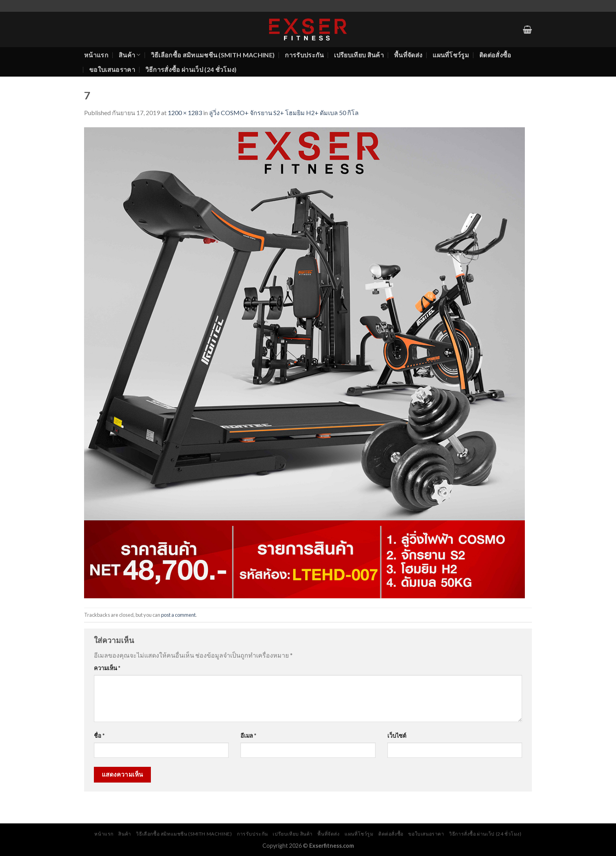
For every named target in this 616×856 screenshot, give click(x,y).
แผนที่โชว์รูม (451, 55)
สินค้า (130, 55)
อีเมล (248, 736)
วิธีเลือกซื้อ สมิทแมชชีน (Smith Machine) (213, 55)
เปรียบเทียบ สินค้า (359, 55)
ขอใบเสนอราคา (112, 69)
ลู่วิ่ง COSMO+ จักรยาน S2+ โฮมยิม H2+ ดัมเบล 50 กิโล (284, 113)
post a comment (178, 615)
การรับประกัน (304, 55)
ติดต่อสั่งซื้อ (495, 55)
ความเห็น (107, 668)
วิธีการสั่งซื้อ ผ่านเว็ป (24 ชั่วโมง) (191, 69)
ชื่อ (99, 736)
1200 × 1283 (185, 113)
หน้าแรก (96, 55)
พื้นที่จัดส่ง (408, 55)
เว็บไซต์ (397, 736)
